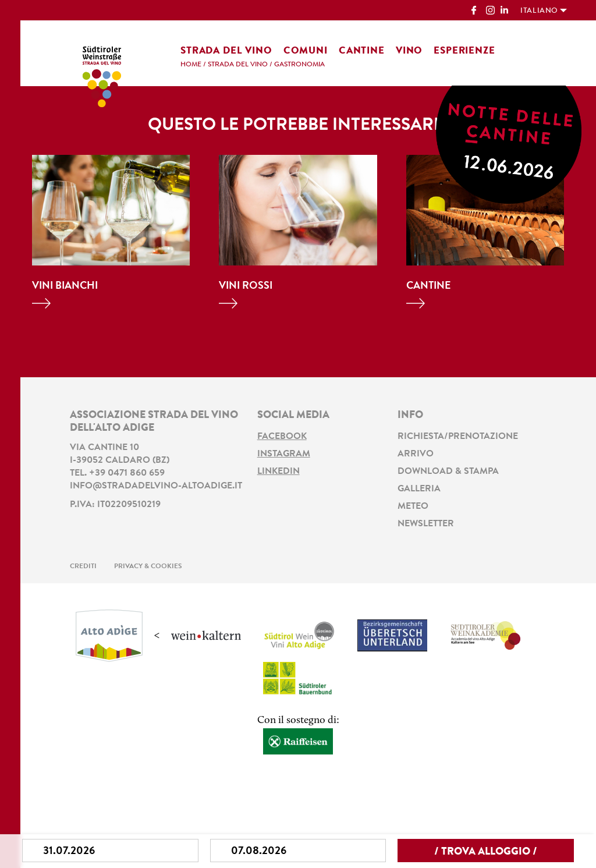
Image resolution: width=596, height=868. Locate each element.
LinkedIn (279, 472)
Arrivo (416, 454)
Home (191, 65)
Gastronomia (299, 65)
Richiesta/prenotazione (458, 437)
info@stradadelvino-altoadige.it (156, 486)
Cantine (362, 51)
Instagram (284, 454)
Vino (409, 51)
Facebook (282, 437)
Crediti (83, 566)
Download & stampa (448, 472)
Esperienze (464, 51)
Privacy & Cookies (148, 566)
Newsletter (426, 524)
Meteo (413, 506)
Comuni (306, 51)
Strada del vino (226, 51)
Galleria (419, 489)
